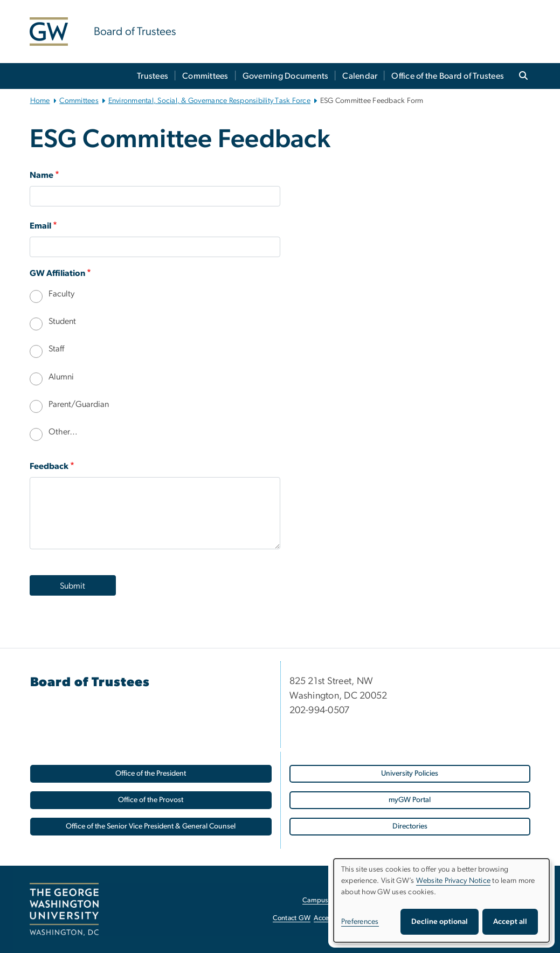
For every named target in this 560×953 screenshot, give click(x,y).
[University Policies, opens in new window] (410, 774)
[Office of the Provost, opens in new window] (151, 800)
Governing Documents (286, 76)
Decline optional (440, 922)
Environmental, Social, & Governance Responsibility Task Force (209, 101)
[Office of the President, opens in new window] (151, 774)
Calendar (360, 76)
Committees (205, 76)
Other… (63, 432)
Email (40, 226)
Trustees (153, 76)
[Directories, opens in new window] (410, 827)
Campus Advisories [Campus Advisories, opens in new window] (332, 900)
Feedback (49, 466)
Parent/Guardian (79, 404)
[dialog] (441, 900)
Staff (56, 349)
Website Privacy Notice (454, 881)
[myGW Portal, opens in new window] (410, 800)
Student (62, 321)
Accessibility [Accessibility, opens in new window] (333, 918)
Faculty (61, 294)
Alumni (61, 377)
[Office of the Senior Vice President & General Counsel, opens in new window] (151, 827)
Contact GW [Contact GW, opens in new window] (292, 918)
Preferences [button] (360, 922)
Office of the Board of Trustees (448, 76)
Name (42, 175)
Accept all (510, 922)
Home (40, 101)
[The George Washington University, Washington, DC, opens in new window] (64, 909)
